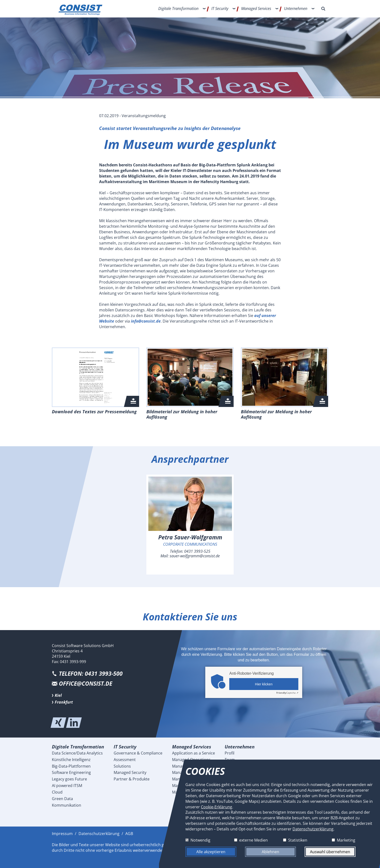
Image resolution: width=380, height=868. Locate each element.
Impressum (62, 834)
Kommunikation (67, 805)
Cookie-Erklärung (217, 807)
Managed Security (130, 772)
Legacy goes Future (69, 779)
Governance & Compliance (138, 753)
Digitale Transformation (178, 8)
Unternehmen (296, 8)
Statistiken (298, 840)
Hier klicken (264, 684)
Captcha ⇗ (287, 693)
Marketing (346, 840)
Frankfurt (64, 702)
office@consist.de (86, 684)
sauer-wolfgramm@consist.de (195, 556)
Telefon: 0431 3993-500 (91, 674)
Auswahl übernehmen (330, 852)
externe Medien (253, 840)
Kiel (58, 695)
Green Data (62, 799)
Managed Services (256, 8)
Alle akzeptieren (211, 852)
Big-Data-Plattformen (71, 766)
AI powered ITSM (67, 786)
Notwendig (200, 840)
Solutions (122, 766)
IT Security (220, 8)
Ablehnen (270, 852)
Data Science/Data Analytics (77, 753)
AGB (129, 834)
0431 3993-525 (197, 551)
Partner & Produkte (132, 779)
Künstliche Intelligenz (71, 760)
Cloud (57, 792)
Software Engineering (71, 772)
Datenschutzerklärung (99, 834)
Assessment (125, 760)
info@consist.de (146, 321)
